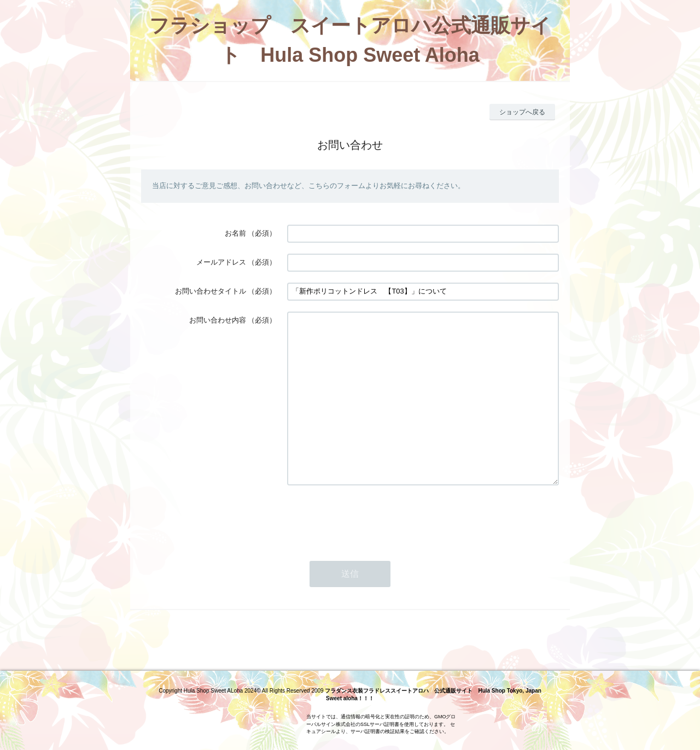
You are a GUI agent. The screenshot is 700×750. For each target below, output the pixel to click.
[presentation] (370, 550)
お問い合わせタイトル (211, 291)
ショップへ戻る (522, 112)
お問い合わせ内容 (218, 320)
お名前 (235, 233)
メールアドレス (221, 262)
